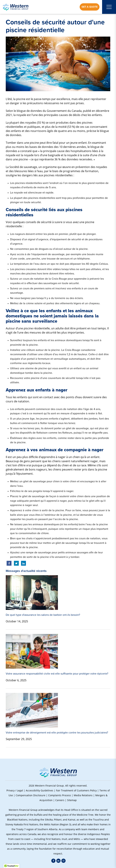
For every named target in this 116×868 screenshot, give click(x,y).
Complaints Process (60, 795)
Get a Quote (90, 7)
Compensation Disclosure (31, 795)
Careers (60, 800)
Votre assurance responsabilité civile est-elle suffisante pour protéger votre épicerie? (57, 674)
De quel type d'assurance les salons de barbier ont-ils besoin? (43, 615)
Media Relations (83, 795)
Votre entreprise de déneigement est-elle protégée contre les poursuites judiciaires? (57, 733)
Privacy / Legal (15, 790)
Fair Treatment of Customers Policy (76, 790)
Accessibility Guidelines (39, 790)
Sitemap (72, 800)
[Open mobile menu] (109, 7)
